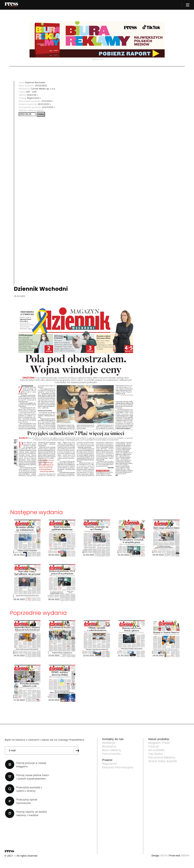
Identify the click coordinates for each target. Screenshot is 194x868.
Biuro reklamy (112, 750)
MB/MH (185, 856)
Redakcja (109, 743)
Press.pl (153, 746)
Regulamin (110, 764)
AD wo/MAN (156, 750)
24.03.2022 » (49, 107)
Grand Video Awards (163, 761)
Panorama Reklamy (162, 757)
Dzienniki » (33, 95)
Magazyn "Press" (159, 743)
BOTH (164, 856)
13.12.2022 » (47, 101)
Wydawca (109, 746)
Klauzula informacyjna (118, 767)
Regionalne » (34, 98)
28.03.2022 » (44, 104)
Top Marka (155, 754)
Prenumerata (111, 754)
